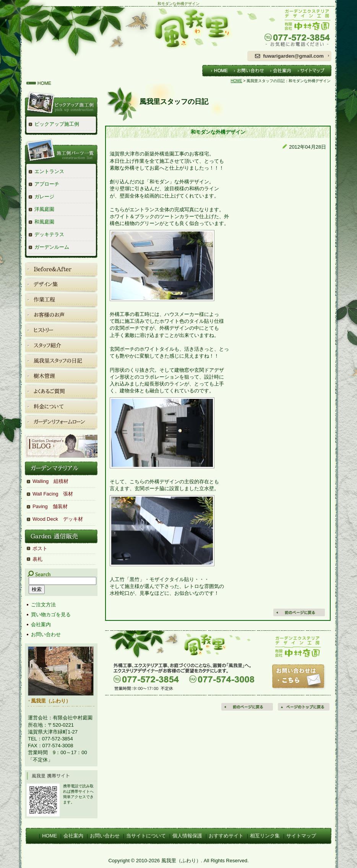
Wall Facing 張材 (53, 494)
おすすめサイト (226, 836)
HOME (237, 81)
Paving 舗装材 (50, 506)
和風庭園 (44, 222)
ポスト (40, 548)
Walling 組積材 (50, 481)
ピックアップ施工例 (57, 124)
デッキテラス (49, 234)
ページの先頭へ (304, 707)
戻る (300, 612)
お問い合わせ (46, 634)
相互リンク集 (265, 836)
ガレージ (44, 197)
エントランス (49, 171)
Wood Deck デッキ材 (58, 519)
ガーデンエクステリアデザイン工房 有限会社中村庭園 (289, 28)
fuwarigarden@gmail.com (293, 56)
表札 (37, 559)
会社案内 (41, 624)
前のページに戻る (248, 707)
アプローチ (47, 184)
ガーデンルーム (52, 247)
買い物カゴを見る (51, 615)
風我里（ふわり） (131, 28)
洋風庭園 (44, 209)
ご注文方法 (43, 605)
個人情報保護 (187, 836)
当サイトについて (146, 836)
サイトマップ (301, 836)
